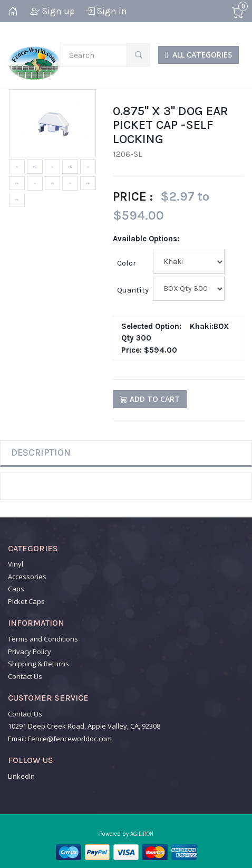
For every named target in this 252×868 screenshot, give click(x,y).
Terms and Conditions (43, 639)
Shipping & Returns (38, 664)
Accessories (27, 577)
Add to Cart (150, 399)
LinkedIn (21, 776)
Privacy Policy (30, 652)
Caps (16, 589)
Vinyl (16, 564)
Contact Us (25, 676)
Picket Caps (26, 601)
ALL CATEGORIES (198, 55)
